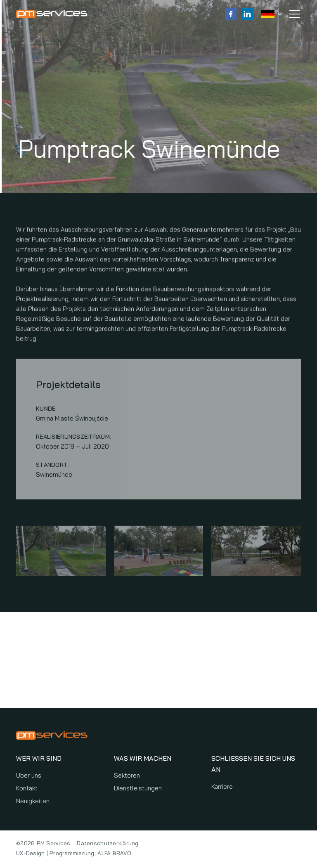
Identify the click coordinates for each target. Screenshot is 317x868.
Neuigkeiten (33, 801)
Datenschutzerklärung (108, 843)
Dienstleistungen (138, 788)
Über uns (29, 775)
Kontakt (27, 788)
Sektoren (127, 775)
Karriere (222, 786)
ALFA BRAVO (114, 853)
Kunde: (46, 411)
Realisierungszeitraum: (73, 439)
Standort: (53, 467)
